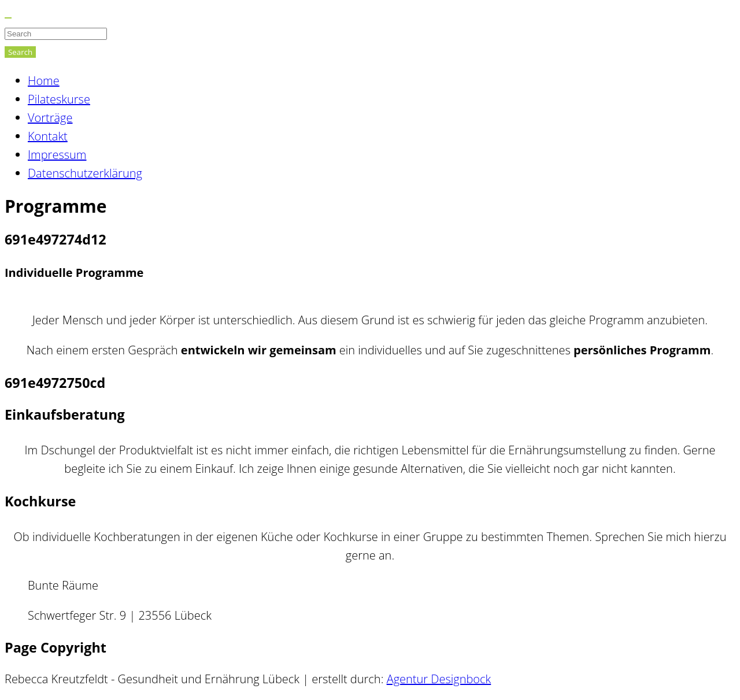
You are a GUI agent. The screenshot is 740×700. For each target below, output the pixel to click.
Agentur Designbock (439, 679)
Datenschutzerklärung (85, 173)
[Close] (8, 18)
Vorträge (50, 118)
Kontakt (48, 136)
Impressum (57, 155)
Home (44, 81)
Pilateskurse (59, 99)
